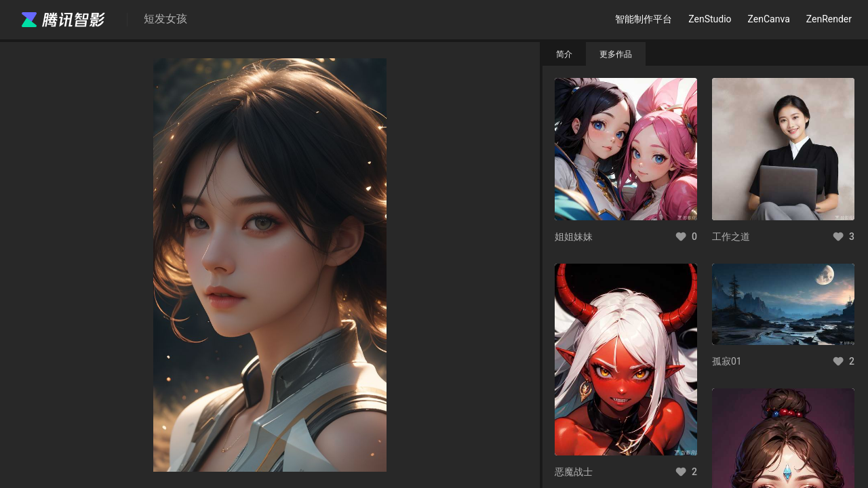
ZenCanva (769, 19)
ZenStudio (710, 19)
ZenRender (829, 19)
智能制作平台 (644, 19)
